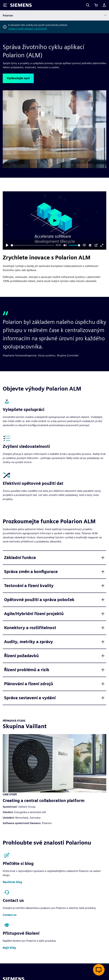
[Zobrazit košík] (96, 5)
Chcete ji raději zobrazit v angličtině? (28, 29)
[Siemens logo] (21, 5)
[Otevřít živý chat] (99, 970)
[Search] (88, 5)
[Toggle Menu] (5, 5)
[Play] (7, 245)
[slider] (32, 245)
